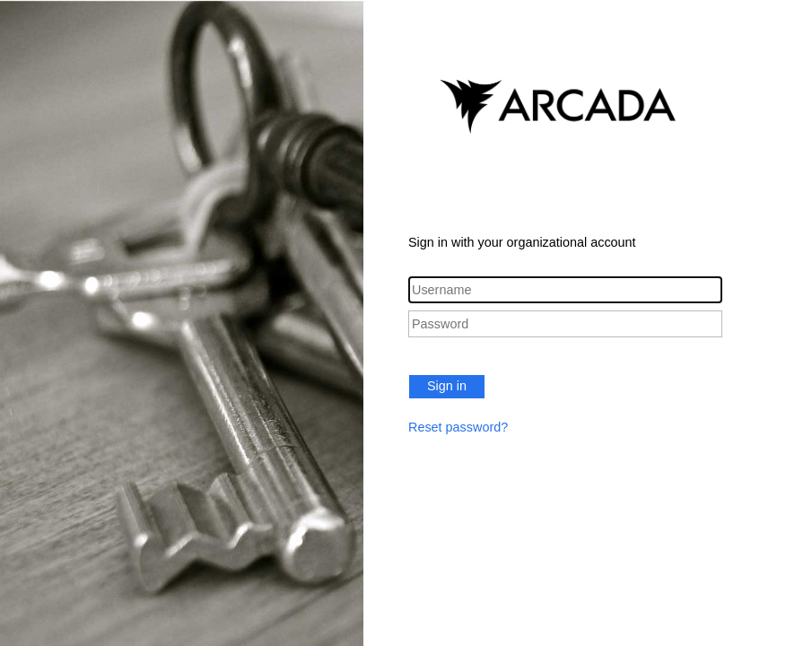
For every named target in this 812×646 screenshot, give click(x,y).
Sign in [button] (447, 386)
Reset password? (458, 427)
